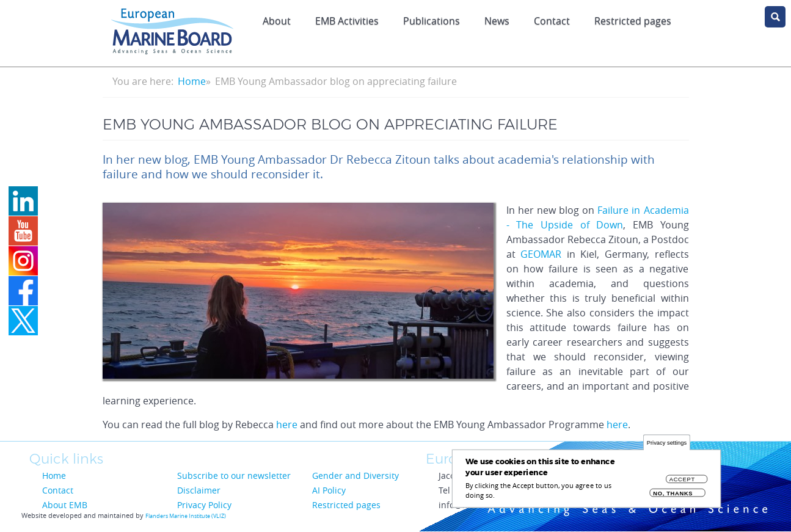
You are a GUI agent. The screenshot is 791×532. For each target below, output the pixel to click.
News (497, 21)
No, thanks (673, 497)
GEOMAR (541, 254)
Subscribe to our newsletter (234, 476)
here (287, 425)
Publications (432, 21)
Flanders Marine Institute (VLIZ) (186, 516)
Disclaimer (199, 490)
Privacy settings (667, 447)
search (775, 17)
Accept (682, 483)
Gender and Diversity (355, 476)
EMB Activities (347, 21)
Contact (552, 21)
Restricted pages (633, 21)
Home (192, 81)
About (277, 21)
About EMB (65, 505)
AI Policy (329, 490)
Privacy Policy (204, 505)
